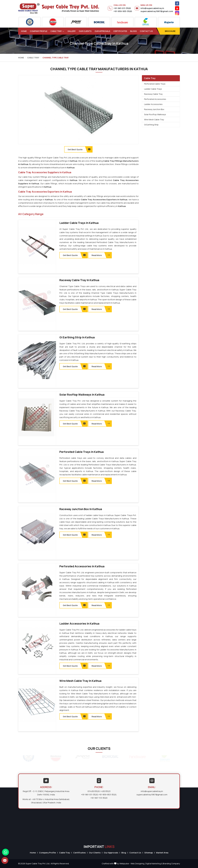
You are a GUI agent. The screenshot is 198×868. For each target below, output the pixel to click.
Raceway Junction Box (154, 109)
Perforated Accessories (155, 99)
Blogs (133, 31)
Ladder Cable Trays (153, 89)
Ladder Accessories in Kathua (79, 624)
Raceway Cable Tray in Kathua (79, 280)
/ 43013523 (105, 791)
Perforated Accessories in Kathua (82, 566)
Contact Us (146, 31)
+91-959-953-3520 (123, 11)
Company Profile (39, 31)
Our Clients (85, 31)
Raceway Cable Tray (153, 94)
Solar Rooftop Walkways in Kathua (82, 395)
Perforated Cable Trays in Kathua (82, 452)
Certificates (120, 31)
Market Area (162, 853)
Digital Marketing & (154, 864)
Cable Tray (57, 31)
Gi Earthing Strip (151, 125)
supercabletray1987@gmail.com (157, 11)
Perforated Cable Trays (155, 84)
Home (24, 31)
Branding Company (171, 864)
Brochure (170, 31)
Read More (101, 255)
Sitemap (149, 853)
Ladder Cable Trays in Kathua (79, 223)
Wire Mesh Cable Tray (154, 120)
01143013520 (94, 791)
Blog (124, 853)
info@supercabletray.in (152, 8)
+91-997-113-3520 (99, 798)
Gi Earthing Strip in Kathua (77, 337)
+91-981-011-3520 (122, 8)
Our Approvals (102, 31)
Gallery (72, 31)
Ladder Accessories (153, 104)
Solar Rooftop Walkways (155, 114)
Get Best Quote (74, 255)
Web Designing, (138, 864)
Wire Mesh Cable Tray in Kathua (80, 681)
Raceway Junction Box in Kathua (81, 509)
